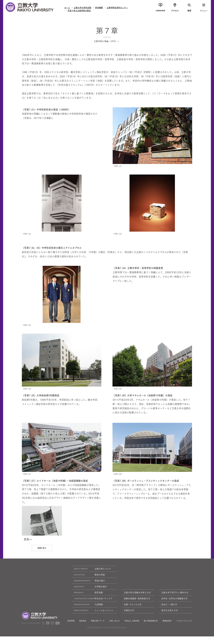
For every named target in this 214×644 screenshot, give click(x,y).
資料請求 (83, 628)
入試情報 (87, 612)
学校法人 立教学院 (132, 628)
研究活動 (87, 600)
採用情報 (71, 628)
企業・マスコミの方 (133, 612)
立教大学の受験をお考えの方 (137, 600)
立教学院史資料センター (117, 7)
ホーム (67, 7)
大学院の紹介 (89, 594)
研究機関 (99, 7)
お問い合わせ (114, 628)
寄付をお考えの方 (170, 618)
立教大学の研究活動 (83, 7)
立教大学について (91, 576)
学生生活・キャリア (92, 606)
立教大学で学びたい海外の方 (175, 600)
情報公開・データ (98, 628)
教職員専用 (167, 628)
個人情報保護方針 (151, 628)
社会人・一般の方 (169, 612)
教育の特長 (88, 582)
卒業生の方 (129, 618)
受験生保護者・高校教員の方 (137, 606)
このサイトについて (184, 628)
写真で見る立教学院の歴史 (79, 10)
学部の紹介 (88, 588)
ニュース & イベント (93, 618)
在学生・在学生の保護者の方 (174, 606)
